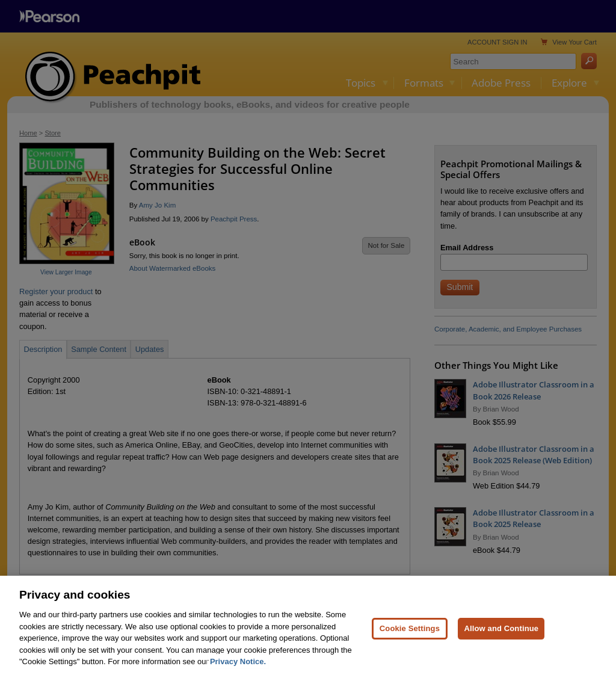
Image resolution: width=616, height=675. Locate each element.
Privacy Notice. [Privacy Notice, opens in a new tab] (238, 667)
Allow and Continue (501, 634)
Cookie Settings (410, 634)
